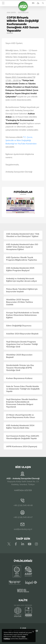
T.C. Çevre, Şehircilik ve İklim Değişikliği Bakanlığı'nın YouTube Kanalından (21, 140)
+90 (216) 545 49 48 (23, 505)
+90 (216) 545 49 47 (23, 517)
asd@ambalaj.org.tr (23, 529)
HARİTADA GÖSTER (23, 490)
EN (33, 3)
